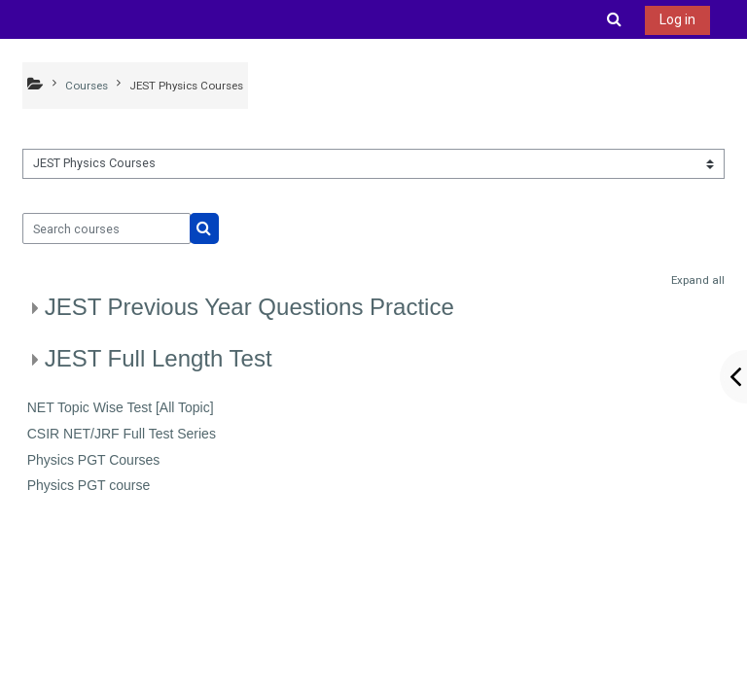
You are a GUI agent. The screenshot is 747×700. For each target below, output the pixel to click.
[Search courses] (107, 228)
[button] (615, 20)
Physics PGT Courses (94, 460)
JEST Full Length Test (159, 358)
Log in (677, 19)
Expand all (698, 280)
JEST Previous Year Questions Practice (249, 307)
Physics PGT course (89, 485)
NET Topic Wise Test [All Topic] (121, 407)
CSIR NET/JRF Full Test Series (122, 434)
